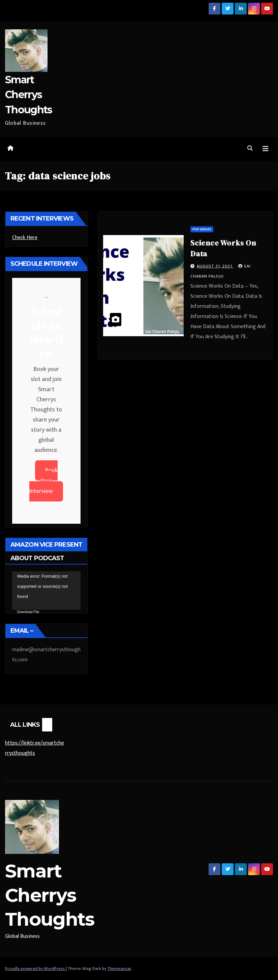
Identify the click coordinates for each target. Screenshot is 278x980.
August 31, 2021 (215, 266)
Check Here (25, 238)
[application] (46, 590)
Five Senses (202, 229)
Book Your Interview (43, 481)
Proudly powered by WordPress (35, 969)
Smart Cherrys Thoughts (28, 95)
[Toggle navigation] (266, 149)
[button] (250, 149)
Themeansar (119, 969)
